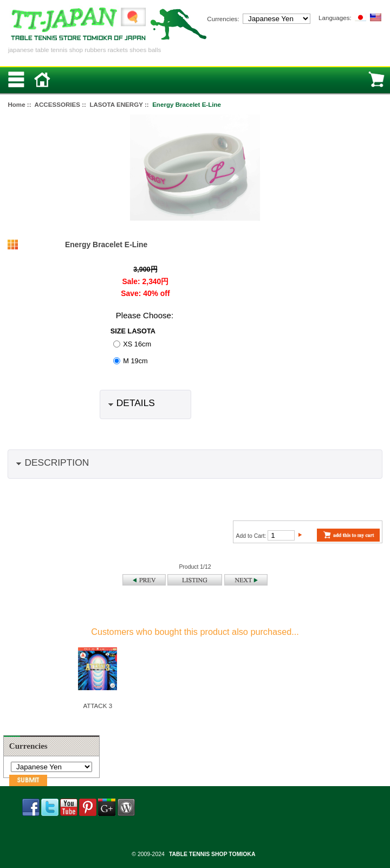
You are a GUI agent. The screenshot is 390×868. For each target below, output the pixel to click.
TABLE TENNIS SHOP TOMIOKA (212, 854)
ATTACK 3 (97, 706)
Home (16, 104)
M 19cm (135, 361)
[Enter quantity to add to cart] (281, 535)
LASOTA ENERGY (116, 104)
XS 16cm (137, 344)
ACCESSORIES (57, 104)
